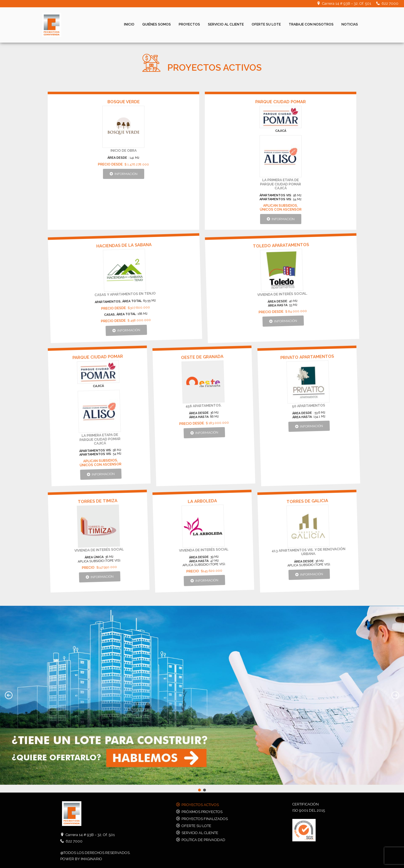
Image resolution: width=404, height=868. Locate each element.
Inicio (129, 24)
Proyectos (189, 24)
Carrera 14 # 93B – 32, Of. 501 (347, 4)
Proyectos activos (200, 805)
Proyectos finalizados (205, 819)
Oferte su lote (266, 24)
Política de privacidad (203, 840)
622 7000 (390, 4)
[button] (124, 174)
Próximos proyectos (202, 812)
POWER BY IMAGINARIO (81, 859)
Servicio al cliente (226, 24)
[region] (202, 699)
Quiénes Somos (157, 24)
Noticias (350, 24)
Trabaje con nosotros (311, 24)
